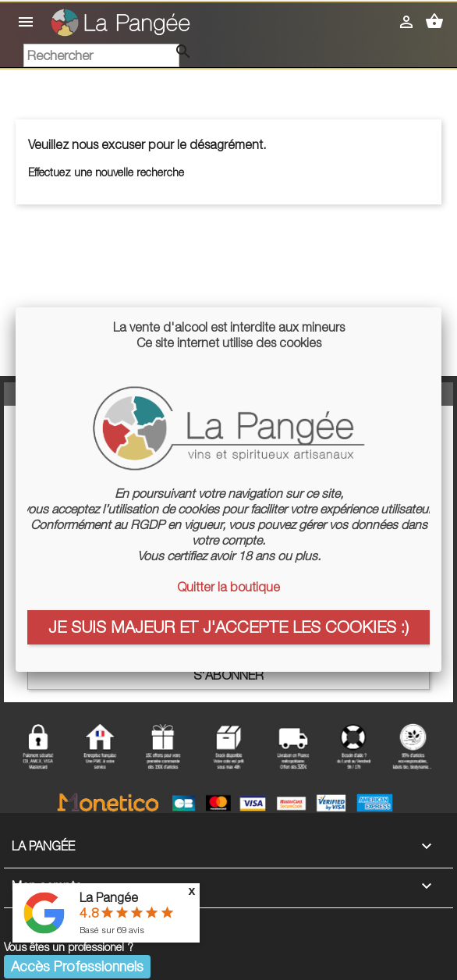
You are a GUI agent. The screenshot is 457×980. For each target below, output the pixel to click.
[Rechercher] (101, 55)
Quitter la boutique (228, 587)
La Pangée (109, 897)
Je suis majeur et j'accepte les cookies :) (228, 627)
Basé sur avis (112, 930)
